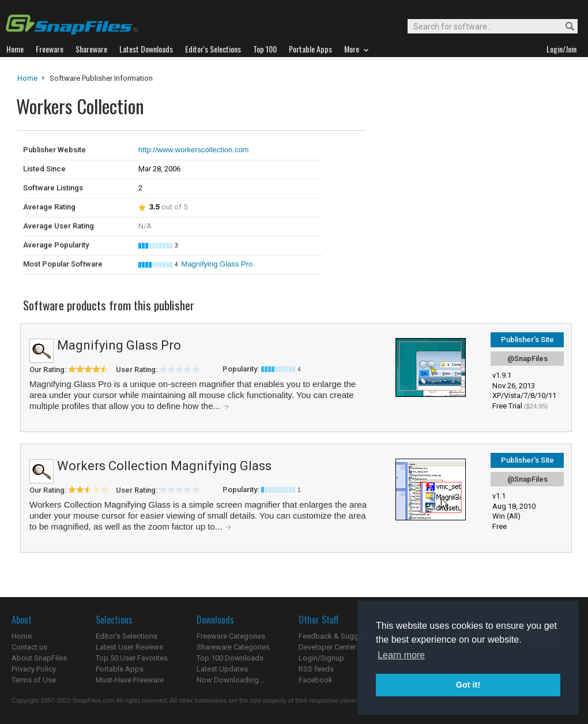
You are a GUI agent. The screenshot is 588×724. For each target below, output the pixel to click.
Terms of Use (34, 680)
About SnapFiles (39, 658)
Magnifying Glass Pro (217, 264)
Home (27, 78)
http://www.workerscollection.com (193, 150)
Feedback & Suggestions (341, 636)
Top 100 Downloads (230, 658)
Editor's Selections (127, 636)
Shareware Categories (233, 647)
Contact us (29, 647)
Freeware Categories (231, 636)
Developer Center (327, 647)
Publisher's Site (527, 340)
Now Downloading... (230, 680)
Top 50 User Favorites (132, 658)
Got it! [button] (468, 685)
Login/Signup (321, 658)
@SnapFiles (527, 359)
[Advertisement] (444, 155)
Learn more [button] (401, 655)
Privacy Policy (34, 669)
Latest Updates (222, 669)
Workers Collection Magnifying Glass (164, 466)
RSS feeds (316, 669)
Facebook (316, 680)
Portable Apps (120, 669)
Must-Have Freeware (130, 680)
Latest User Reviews (129, 647)
